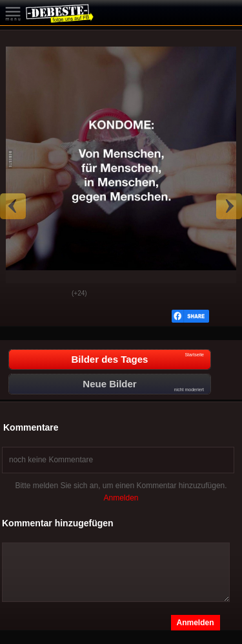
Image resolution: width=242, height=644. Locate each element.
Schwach (52, 294)
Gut (20, 294)
